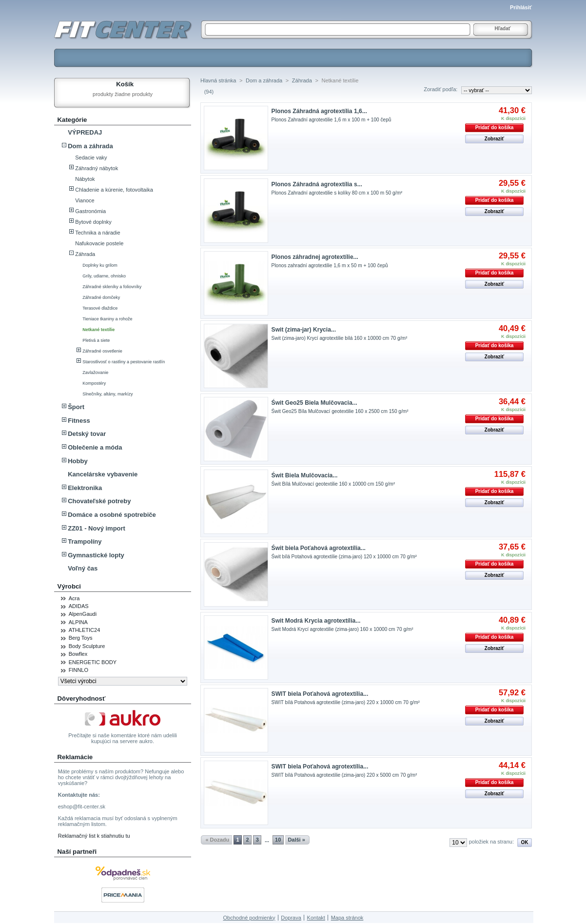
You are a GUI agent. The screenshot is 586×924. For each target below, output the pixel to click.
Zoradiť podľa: (440, 89)
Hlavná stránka (218, 80)
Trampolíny (85, 541)
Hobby (78, 461)
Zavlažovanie (95, 373)
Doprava (291, 918)
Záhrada (85, 254)
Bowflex (78, 654)
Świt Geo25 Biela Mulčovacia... (314, 403)
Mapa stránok (347, 918)
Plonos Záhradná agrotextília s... (317, 184)
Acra (74, 598)
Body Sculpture (87, 646)
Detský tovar (87, 434)
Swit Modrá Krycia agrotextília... (316, 621)
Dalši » (296, 840)
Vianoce (85, 200)
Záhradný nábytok (97, 168)
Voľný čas (83, 568)
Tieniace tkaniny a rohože (107, 319)
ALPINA (78, 622)
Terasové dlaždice (100, 308)
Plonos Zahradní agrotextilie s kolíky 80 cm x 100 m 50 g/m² (337, 193)
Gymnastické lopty (96, 555)
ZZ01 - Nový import (97, 528)
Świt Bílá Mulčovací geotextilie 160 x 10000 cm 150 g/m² (333, 484)
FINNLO (78, 670)
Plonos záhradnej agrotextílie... (315, 257)
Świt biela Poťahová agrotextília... (319, 548)
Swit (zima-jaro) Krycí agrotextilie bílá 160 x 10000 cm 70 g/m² (340, 338)
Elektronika (85, 488)
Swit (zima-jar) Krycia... (304, 330)
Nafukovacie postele (99, 243)
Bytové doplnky (93, 222)
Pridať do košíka (495, 128)
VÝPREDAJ (85, 132)
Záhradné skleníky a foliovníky (112, 287)
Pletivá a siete (96, 340)
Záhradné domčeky (101, 297)
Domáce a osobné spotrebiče (112, 515)
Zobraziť (494, 139)
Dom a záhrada (90, 146)
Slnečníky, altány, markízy (107, 394)
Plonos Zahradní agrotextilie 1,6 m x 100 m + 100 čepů (332, 120)
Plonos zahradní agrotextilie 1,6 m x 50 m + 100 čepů (330, 265)
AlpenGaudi (83, 614)
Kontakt (316, 918)
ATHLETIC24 (85, 630)
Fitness (79, 421)
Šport (76, 407)
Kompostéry (94, 383)
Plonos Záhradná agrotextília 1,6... (319, 111)
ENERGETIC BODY (93, 662)
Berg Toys (81, 638)
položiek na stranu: (491, 842)
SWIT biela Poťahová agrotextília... (320, 694)
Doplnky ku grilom (100, 265)
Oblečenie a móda (95, 447)
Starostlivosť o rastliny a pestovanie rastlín (124, 362)
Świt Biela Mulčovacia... (305, 475)
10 (278, 840)
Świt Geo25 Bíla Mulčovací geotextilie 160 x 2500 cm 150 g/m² (340, 411)
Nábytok (85, 179)
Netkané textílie (98, 330)
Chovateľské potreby (99, 501)
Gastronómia (90, 211)
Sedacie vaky (91, 157)
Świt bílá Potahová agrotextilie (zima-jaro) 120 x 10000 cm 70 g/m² (344, 557)
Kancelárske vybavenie (103, 474)
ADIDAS (79, 606)
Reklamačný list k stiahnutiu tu (94, 836)
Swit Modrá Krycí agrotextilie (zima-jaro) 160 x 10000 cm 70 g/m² (342, 629)
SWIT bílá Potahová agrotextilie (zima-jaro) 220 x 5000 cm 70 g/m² (344, 775)
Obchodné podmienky (249, 918)
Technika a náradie (98, 233)
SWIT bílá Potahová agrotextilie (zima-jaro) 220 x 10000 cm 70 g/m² (346, 702)
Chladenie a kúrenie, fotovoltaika (114, 190)
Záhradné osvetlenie (102, 351)
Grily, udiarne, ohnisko (104, 276)
